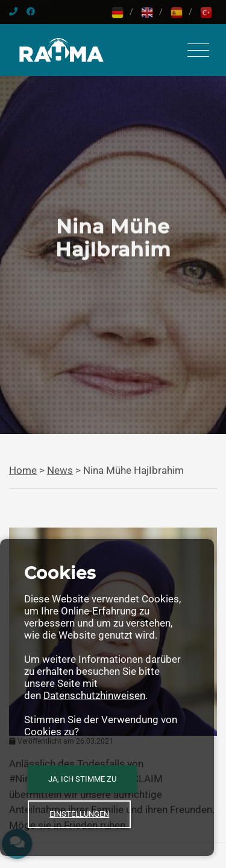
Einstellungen (79, 814)
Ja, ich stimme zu (82, 779)
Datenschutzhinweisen (94, 695)
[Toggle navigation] (198, 50)
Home (23, 470)
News (60, 470)
